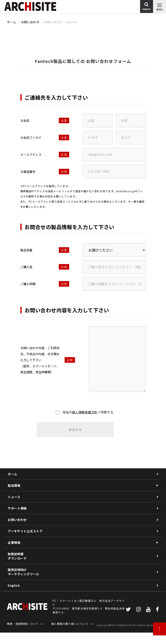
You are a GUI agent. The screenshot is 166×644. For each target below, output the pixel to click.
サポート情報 (17, 508)
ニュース (14, 497)
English (14, 585)
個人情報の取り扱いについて (70, 624)
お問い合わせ (30, 22)
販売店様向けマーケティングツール (24, 572)
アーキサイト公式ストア (25, 531)
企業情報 (14, 542)
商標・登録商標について (23, 624)
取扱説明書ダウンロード (17, 556)
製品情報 (14, 485)
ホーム (11, 22)
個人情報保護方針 (85, 412)
